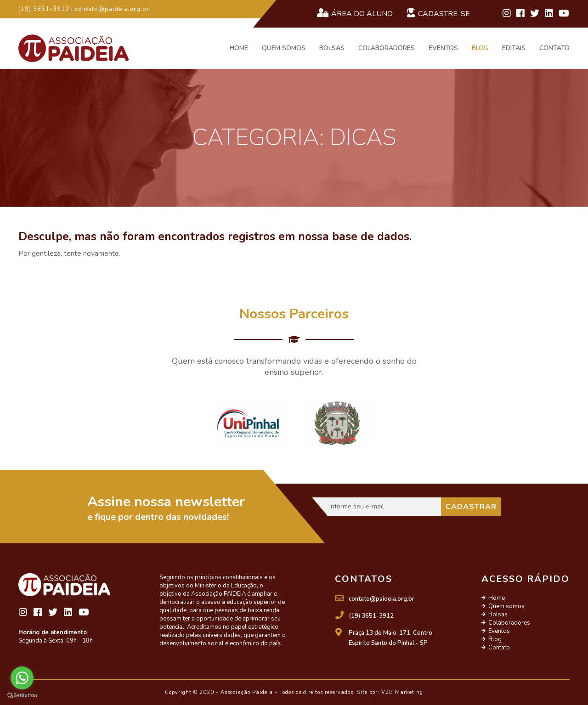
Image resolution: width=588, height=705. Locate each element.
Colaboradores (387, 48)
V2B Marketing (402, 692)
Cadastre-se (438, 14)
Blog (480, 48)
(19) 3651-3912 (371, 616)
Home (239, 48)
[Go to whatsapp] (22, 678)
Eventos (443, 48)
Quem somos (284, 48)
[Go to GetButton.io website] (22, 696)
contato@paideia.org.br (382, 599)
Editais (514, 48)
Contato (554, 48)
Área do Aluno (355, 14)
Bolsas (332, 48)
